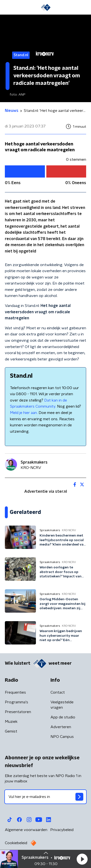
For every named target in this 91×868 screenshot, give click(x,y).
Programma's (17, 702)
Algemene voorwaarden (26, 830)
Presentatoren (18, 712)
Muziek (11, 722)
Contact (58, 692)
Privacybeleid (62, 830)
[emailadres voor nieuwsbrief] (45, 797)
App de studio (63, 717)
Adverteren (61, 727)
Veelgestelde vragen (62, 705)
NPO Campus (62, 737)
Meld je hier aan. (24, 413)
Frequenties (15, 692)
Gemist (11, 731)
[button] (82, 859)
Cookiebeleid (16, 843)
